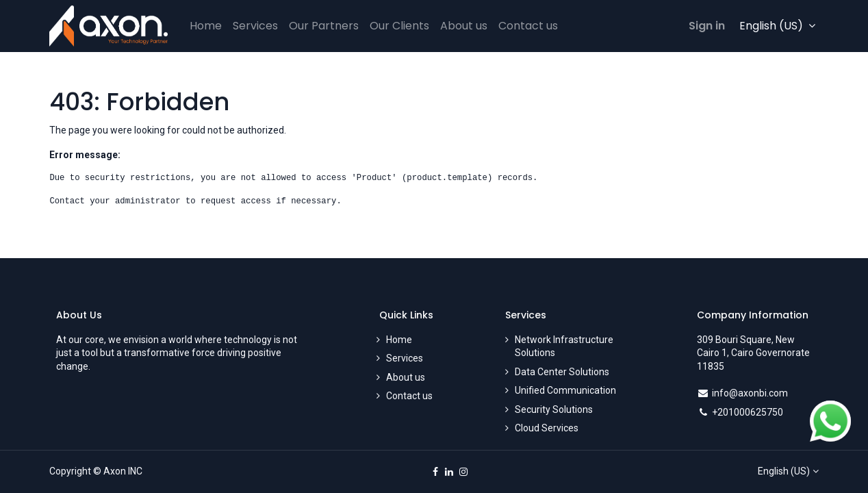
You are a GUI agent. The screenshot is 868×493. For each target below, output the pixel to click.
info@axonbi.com (750, 393)
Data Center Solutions (562, 372)
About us (406, 377)
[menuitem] (206, 26)
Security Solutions (554, 409)
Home (399, 340)
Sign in (707, 26)
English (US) (784, 471)
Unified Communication (565, 390)
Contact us (409, 396)
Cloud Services (547, 428)
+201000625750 (748, 412)
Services (405, 358)
